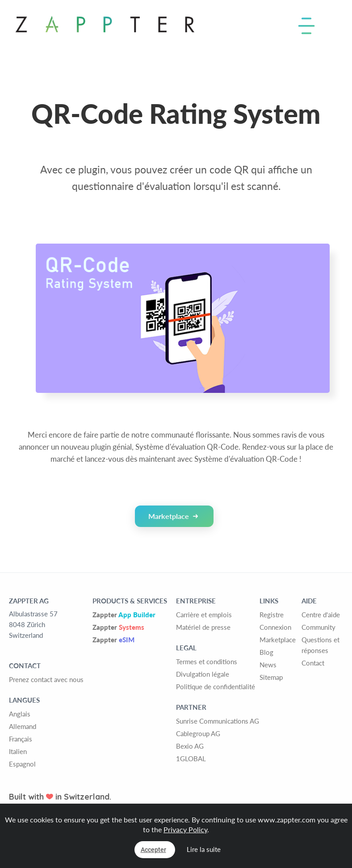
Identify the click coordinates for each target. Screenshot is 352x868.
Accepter (153, 850)
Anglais (20, 714)
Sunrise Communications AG (218, 721)
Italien (18, 751)
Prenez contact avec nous (46, 679)
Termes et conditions (207, 662)
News (268, 665)
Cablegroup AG (198, 733)
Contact (313, 663)
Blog (266, 652)
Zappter (124, 615)
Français (21, 739)
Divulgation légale (203, 674)
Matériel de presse (203, 627)
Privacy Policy (185, 829)
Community (318, 627)
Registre (272, 615)
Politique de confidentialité (216, 687)
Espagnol (22, 764)
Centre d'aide (321, 615)
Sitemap (271, 677)
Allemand (23, 726)
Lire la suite (204, 849)
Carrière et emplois (204, 615)
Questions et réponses (321, 645)
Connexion (275, 627)
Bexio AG (190, 746)
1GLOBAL (191, 758)
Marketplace (173, 516)
